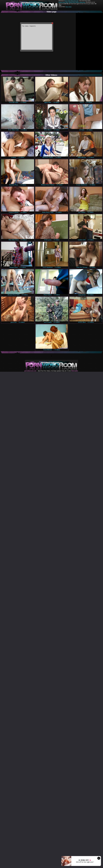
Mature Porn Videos (74, 2)
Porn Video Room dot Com (72, 1)
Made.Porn (82, 2)
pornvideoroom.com (30, 371)
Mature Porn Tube (63, 2)
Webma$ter (75, 371)
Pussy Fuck (68, 7)
